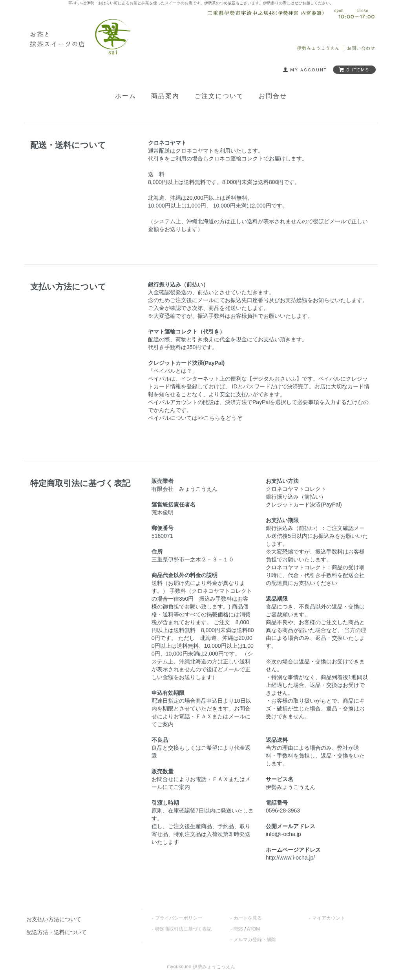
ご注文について (219, 96)
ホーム (126, 96)
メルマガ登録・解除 (255, 940)
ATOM (254, 929)
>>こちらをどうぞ (220, 418)
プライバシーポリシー (179, 918)
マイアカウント (329, 918)
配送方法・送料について (57, 932)
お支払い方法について (54, 919)
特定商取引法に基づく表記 (183, 929)
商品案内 (165, 96)
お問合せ (273, 96)
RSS (238, 929)
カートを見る (248, 918)
